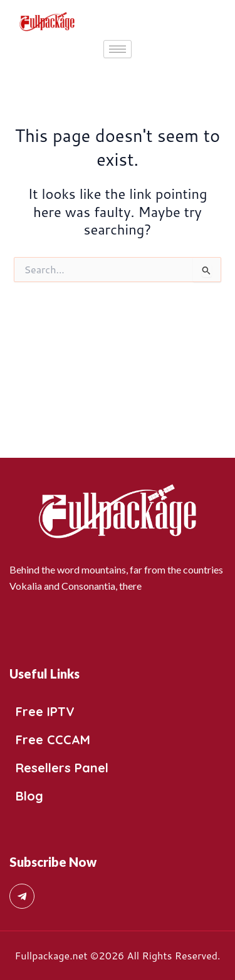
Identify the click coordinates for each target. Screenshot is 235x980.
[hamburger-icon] (118, 49)
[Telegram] (22, 896)
